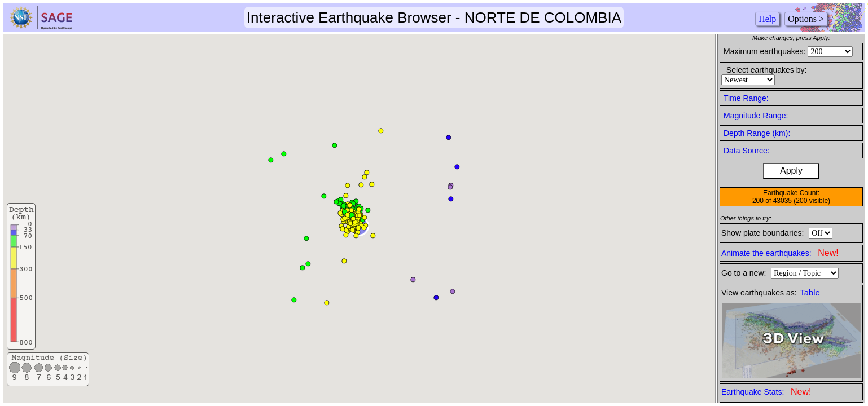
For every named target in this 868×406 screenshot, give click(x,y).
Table (810, 293)
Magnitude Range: (756, 116)
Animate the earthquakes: (780, 253)
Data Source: (747, 151)
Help (767, 19)
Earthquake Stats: (766, 392)
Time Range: (746, 98)
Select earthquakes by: (766, 70)
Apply (791, 171)
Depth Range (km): (757, 133)
